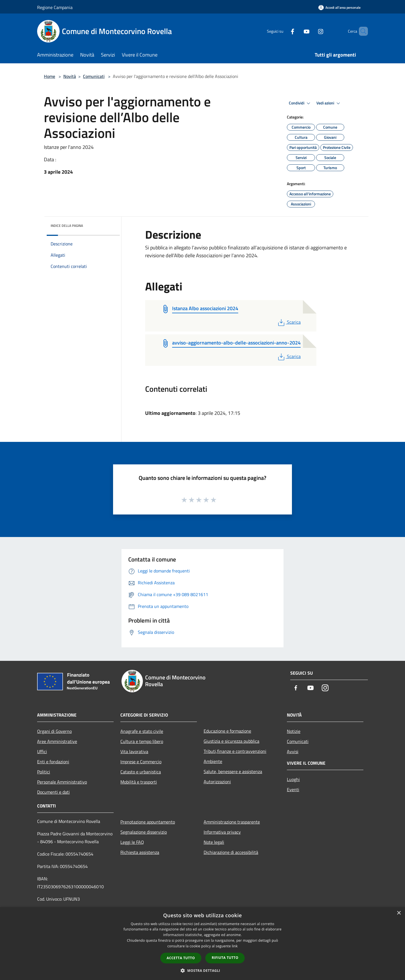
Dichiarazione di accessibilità (231, 852)
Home (49, 76)
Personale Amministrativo (62, 782)
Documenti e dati (53, 792)
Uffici (42, 751)
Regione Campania (55, 7)
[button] (202, 970)
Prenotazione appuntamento (148, 822)
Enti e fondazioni (53, 762)
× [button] (399, 913)
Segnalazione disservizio (144, 832)
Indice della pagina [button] (67, 226)
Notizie (294, 731)
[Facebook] (283, 31)
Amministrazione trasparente (232, 822)
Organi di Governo (54, 731)
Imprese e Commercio (141, 762)
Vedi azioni (329, 103)
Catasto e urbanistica (141, 772)
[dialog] (202, 944)
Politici (44, 772)
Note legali (214, 842)
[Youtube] (297, 31)
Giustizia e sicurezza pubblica (231, 741)
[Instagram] (311, 31)
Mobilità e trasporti (139, 782)
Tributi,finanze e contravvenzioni (235, 751)
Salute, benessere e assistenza (233, 771)
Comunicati (94, 76)
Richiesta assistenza (140, 852)
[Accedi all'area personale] (339, 7)
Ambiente (213, 761)
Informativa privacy (222, 832)
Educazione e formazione (227, 731)
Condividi (300, 103)
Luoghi (293, 779)
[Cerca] (361, 31)
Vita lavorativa (134, 751)
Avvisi (293, 751)
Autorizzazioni (217, 782)
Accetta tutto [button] (181, 958)
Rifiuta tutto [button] (225, 958)
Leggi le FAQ (132, 842)
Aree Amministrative (57, 741)
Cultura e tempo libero (142, 741)
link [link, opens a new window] (235, 946)
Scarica (289, 322)
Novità (70, 76)
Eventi (293, 789)
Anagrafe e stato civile (142, 731)
